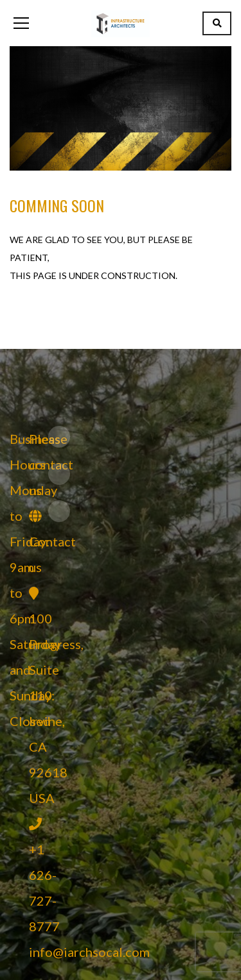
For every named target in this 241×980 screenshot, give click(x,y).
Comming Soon (57, 205)
